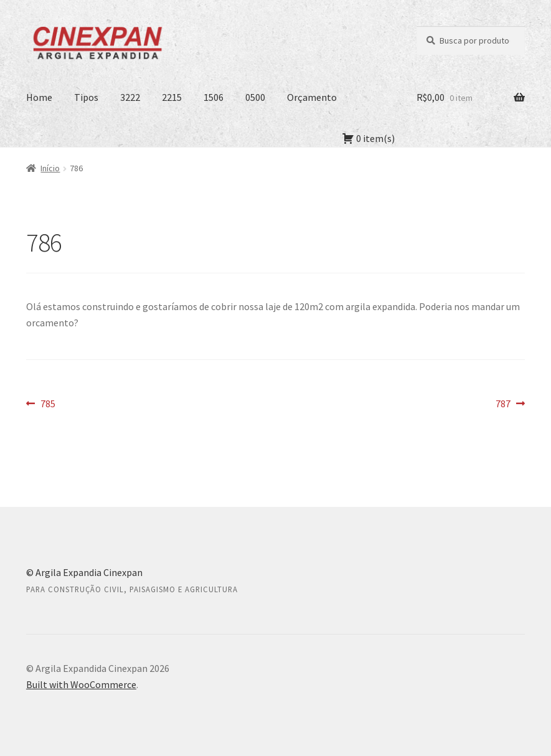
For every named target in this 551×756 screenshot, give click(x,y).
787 (510, 404)
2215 (172, 97)
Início (50, 168)
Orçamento (312, 97)
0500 (255, 97)
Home (39, 97)
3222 (130, 97)
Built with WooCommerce (81, 684)
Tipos (86, 97)
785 (48, 404)
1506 (214, 97)
